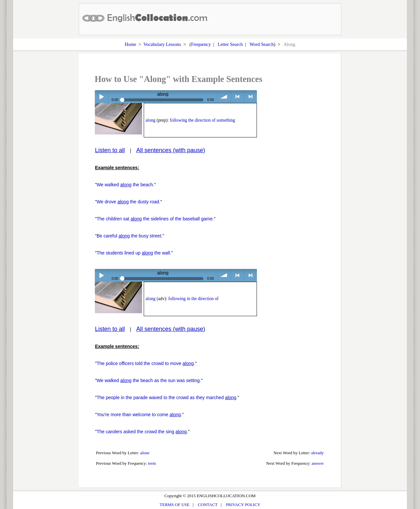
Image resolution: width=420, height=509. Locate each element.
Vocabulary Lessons (162, 44)
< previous (237, 97)
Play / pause (101, 97)
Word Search (262, 44)
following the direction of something (203, 120)
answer (318, 463)
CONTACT (208, 505)
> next (251, 97)
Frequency (201, 44)
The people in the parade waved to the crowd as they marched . (167, 397)
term (152, 463)
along (151, 120)
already (317, 453)
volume (224, 97)
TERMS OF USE (175, 505)
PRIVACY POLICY (243, 505)
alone (145, 453)
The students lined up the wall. (134, 253)
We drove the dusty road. (128, 202)
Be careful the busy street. (129, 236)
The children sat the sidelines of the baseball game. (155, 219)
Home (130, 44)
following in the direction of (193, 299)
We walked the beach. (125, 185)
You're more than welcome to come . (139, 415)
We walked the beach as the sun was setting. (149, 380)
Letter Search (230, 44)
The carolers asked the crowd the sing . (142, 432)
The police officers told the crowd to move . (146, 363)
